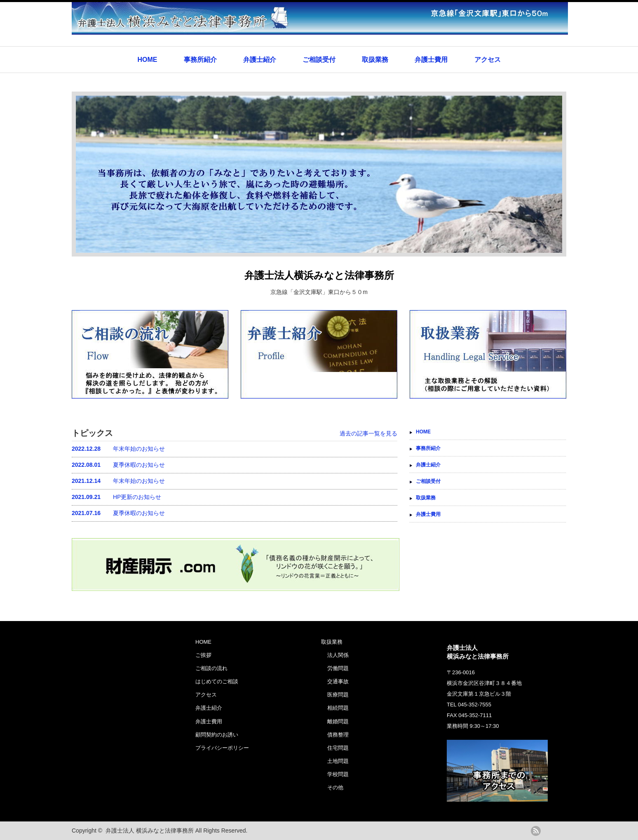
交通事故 (338, 681)
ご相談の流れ (211, 668)
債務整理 (338, 735)
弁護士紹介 (260, 60)
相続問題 (338, 708)
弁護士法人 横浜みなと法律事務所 (150, 831)
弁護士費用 (431, 60)
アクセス (488, 60)
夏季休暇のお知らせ (118, 465)
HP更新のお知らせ (116, 497)
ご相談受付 (319, 60)
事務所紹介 (200, 60)
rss (536, 831)
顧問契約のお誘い (217, 735)
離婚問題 (338, 721)
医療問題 (338, 695)
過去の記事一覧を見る (368, 433)
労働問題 (338, 668)
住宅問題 (338, 748)
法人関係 (338, 655)
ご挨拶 (203, 655)
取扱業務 (375, 60)
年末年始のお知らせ (118, 449)
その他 (335, 787)
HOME (147, 60)
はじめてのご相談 (217, 681)
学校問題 (338, 774)
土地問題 (338, 761)
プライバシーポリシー (222, 748)
